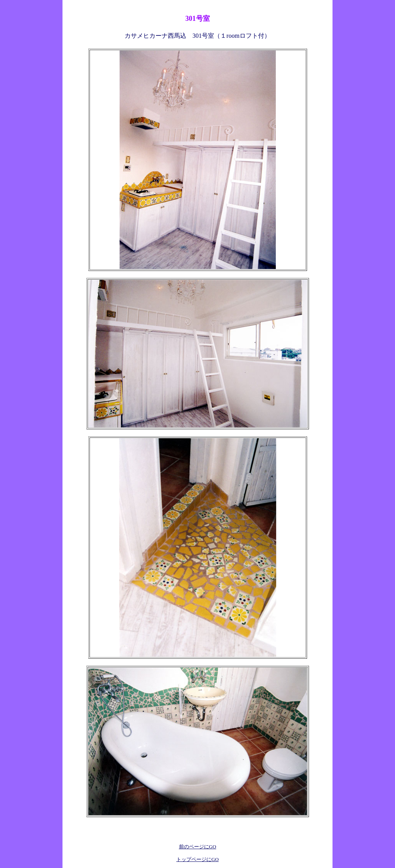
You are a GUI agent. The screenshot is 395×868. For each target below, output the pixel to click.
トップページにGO (197, 859)
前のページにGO (198, 847)
